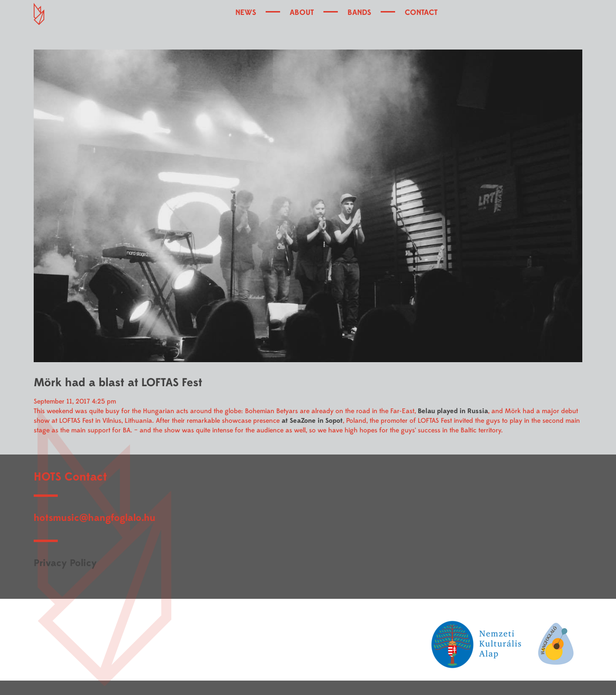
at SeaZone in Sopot (312, 421)
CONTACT (421, 13)
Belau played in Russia (453, 411)
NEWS (246, 13)
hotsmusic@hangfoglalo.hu (95, 518)
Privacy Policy (65, 563)
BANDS (359, 13)
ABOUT (302, 13)
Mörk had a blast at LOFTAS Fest (118, 383)
